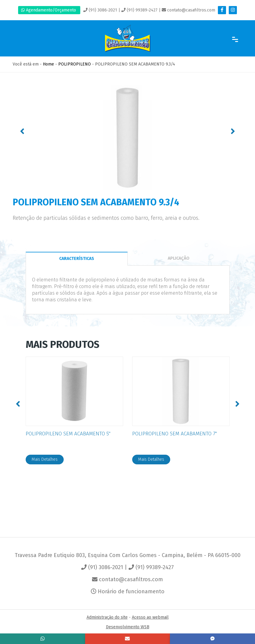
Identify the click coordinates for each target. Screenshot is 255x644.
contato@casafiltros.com (188, 10)
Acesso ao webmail (150, 617)
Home (48, 64)
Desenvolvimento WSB (128, 627)
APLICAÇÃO (179, 258)
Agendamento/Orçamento (49, 10)
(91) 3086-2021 (100, 10)
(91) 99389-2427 (139, 10)
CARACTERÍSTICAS (77, 259)
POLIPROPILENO (75, 64)
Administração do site (107, 617)
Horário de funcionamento (128, 591)
